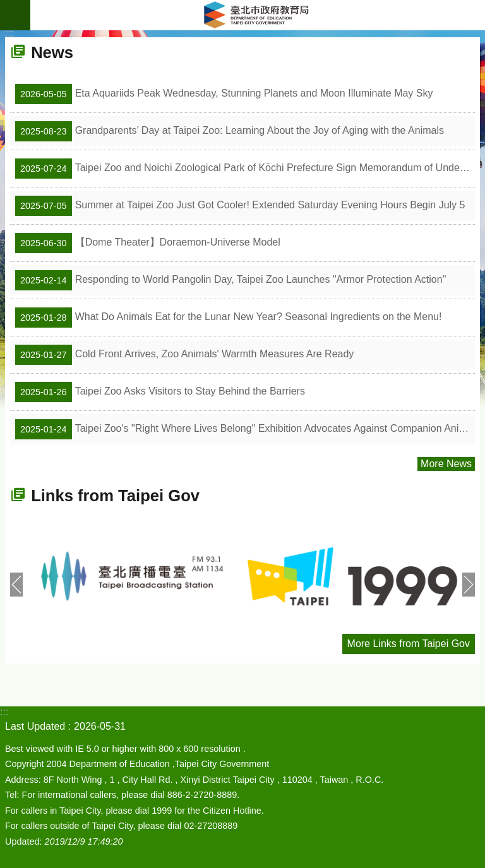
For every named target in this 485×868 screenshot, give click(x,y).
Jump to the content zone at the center (7, 7)
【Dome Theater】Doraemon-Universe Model (148, 243)
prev (16, 585)
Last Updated (35, 726)
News (52, 52)
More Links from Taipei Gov (409, 644)
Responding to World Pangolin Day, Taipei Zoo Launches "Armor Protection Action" (231, 280)
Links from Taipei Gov (115, 496)
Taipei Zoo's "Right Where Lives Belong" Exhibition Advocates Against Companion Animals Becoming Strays (245, 429)
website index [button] (15, 15)
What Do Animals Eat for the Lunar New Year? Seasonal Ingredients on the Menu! (228, 318)
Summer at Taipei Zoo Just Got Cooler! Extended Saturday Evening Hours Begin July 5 (240, 206)
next (469, 585)
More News (446, 464)
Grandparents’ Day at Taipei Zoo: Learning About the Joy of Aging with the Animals (230, 131)
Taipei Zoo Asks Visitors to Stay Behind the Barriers (160, 392)
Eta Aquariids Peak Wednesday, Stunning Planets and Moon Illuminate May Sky (224, 94)
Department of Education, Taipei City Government (258, 15)
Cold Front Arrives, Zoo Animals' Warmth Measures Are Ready (184, 355)
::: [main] (9, 33)
